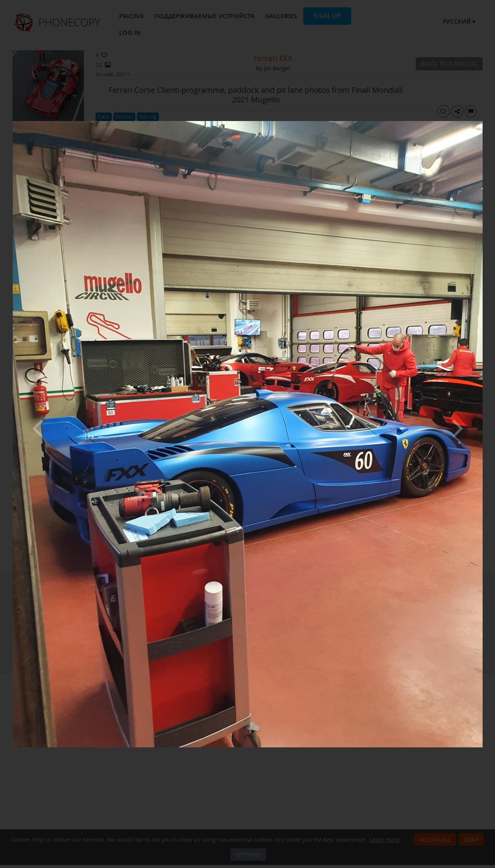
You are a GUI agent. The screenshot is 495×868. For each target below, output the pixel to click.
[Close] (481, 123)
